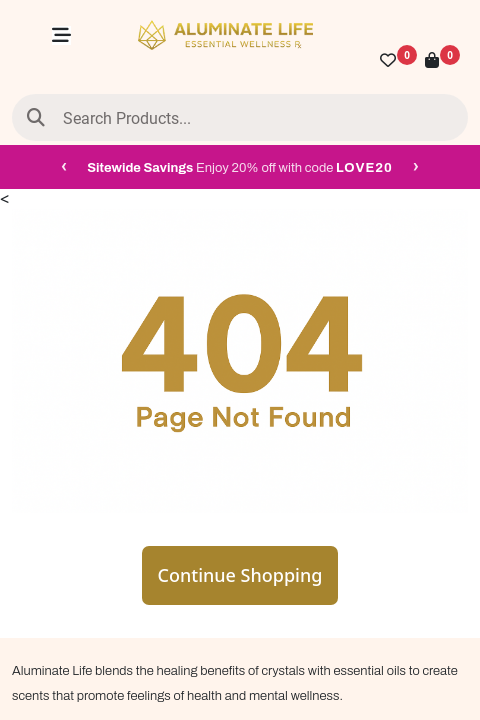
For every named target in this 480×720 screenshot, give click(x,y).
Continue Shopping (240, 575)
